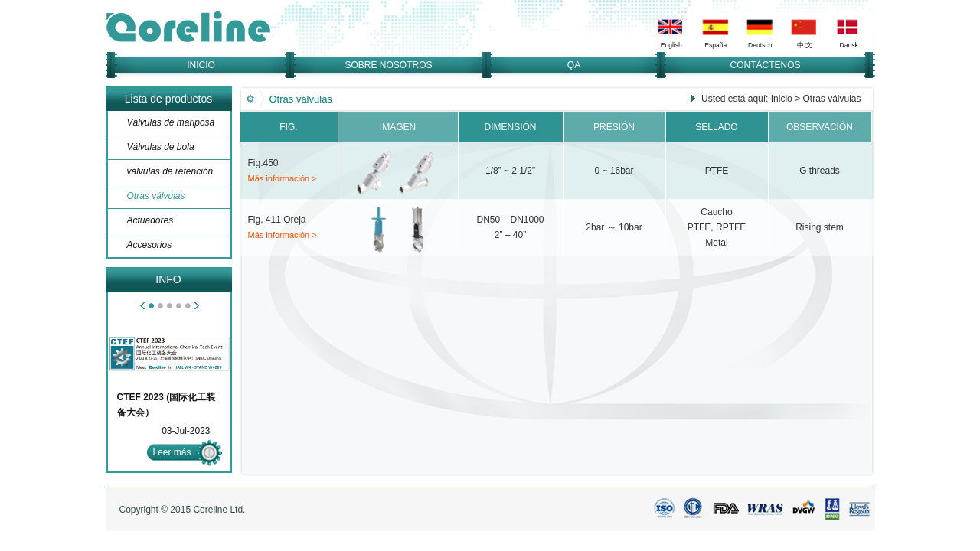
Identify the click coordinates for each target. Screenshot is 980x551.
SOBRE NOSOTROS (388, 65)
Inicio (782, 99)
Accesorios (150, 245)
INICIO (201, 65)
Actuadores (150, 220)
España (715, 45)
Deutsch (760, 45)
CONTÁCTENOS (765, 65)
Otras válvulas (156, 196)
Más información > (283, 178)
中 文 (804, 45)
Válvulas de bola (161, 147)
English (671, 45)
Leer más (172, 452)
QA (574, 65)
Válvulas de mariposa (171, 122)
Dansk (848, 45)
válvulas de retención (170, 171)
